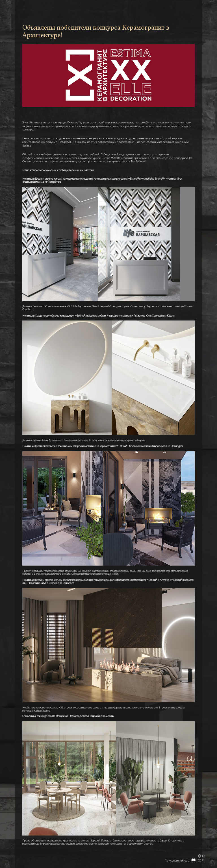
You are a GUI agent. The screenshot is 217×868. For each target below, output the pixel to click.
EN (202, 856)
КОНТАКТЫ (188, 8)
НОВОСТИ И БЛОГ (130, 8)
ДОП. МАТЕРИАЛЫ (152, 8)
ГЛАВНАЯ (95, 8)
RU (202, 861)
